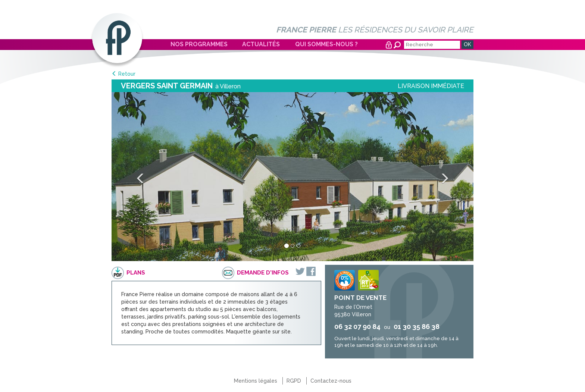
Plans (136, 273)
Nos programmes (199, 44)
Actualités (261, 44)
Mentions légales (256, 381)
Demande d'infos (263, 273)
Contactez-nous (331, 381)
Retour (127, 74)
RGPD (294, 381)
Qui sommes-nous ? (326, 44)
